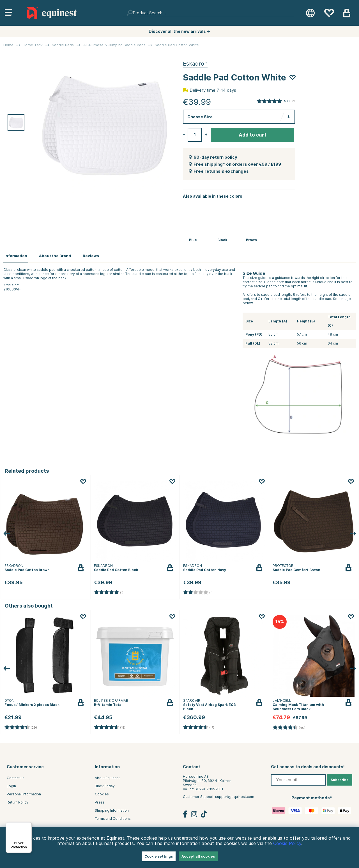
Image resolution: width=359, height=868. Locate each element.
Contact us (16, 776)
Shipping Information (112, 809)
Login (11, 785)
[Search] (209, 13)
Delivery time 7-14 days (213, 90)
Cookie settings (159, 856)
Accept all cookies (198, 856)
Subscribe (340, 778)
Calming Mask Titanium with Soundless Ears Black (298, 705)
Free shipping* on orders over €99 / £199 (237, 164)
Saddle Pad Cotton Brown (27, 568)
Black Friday (105, 785)
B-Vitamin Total (108, 703)
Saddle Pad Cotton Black (116, 568)
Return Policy (18, 801)
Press (100, 801)
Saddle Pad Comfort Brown (296, 568)
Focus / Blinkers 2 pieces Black (32, 703)
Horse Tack (33, 45)
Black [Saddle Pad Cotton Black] (222, 240)
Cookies (102, 793)
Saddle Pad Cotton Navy (205, 568)
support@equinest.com (235, 795)
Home (8, 45)
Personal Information (24, 793)
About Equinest (107, 776)
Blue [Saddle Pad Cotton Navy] (193, 240)
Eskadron (195, 64)
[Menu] (28, 826)
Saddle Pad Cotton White (177, 45)
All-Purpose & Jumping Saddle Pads (114, 45)
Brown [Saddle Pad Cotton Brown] (251, 240)
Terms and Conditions (113, 817)
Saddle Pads (63, 45)
